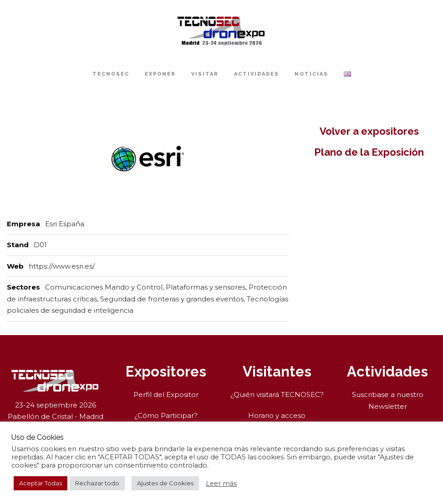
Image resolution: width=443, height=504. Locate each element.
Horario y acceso (277, 415)
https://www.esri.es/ (62, 266)
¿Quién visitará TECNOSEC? (277, 395)
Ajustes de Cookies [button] (165, 483)
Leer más (221, 484)
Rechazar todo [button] (97, 483)
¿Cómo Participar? (166, 415)
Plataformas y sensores (206, 287)
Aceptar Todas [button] (41, 483)
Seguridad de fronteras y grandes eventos (172, 299)
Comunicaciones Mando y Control (104, 287)
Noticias (311, 74)
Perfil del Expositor (166, 395)
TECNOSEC (111, 74)
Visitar (205, 74)
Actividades (257, 74)
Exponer (160, 74)
